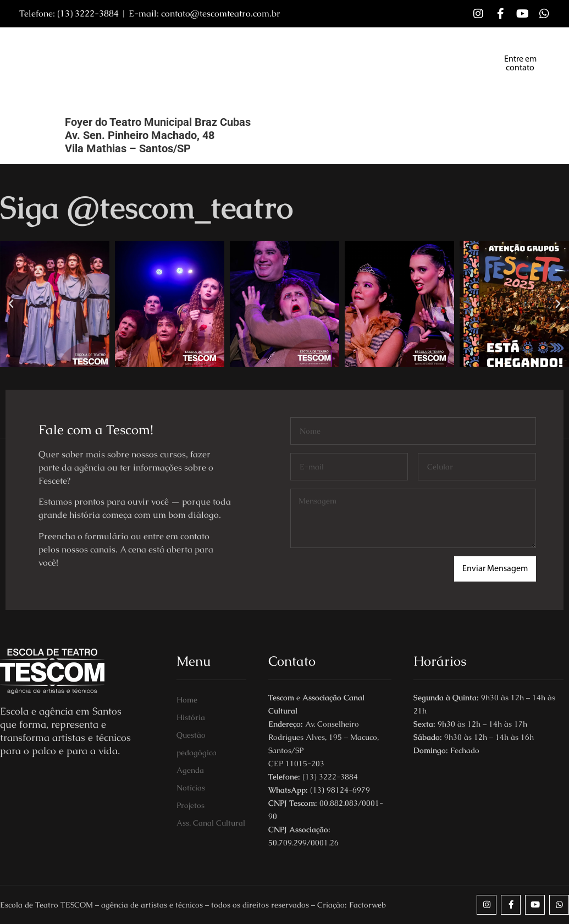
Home (126, 51)
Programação (416, 51)
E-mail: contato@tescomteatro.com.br (205, 13)
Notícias (351, 51)
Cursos (219, 51)
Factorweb (368, 905)
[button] (11, 304)
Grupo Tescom (283, 51)
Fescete (128, 76)
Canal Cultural (194, 76)
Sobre (171, 51)
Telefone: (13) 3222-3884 (69, 13)
